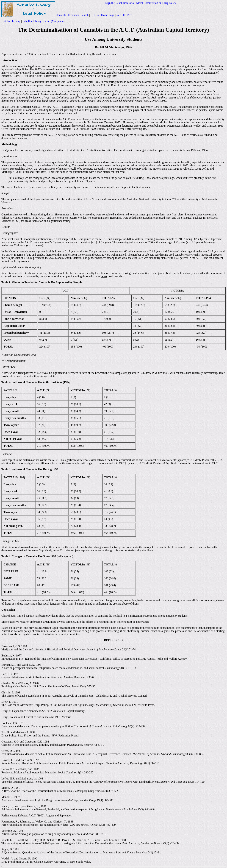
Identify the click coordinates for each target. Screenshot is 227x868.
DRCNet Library (11, 21)
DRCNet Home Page (102, 15)
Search (85, 15)
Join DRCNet (124, 15)
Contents (61, 15)
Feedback (73, 15)
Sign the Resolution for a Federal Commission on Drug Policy (141, 3)
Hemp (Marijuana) (54, 21)
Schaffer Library (32, 21)
